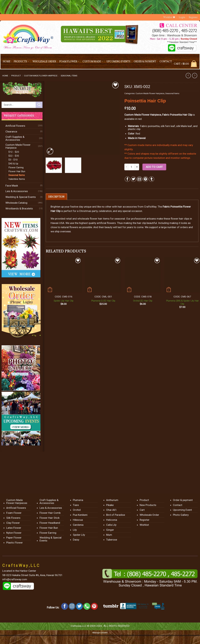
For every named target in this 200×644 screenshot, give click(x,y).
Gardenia (78, 525)
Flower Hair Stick (49, 518)
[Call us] (87, 606)
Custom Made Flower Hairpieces (17, 502)
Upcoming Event (182, 510)
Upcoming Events (118, 61)
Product (16, 76)
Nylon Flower (14, 533)
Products (21, 61)
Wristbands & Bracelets (19, 208)
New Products (148, 505)
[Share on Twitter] (133, 179)
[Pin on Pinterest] (145, 179)
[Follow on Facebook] (65, 606)
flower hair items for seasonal (107, 219)
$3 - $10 (13, 160)
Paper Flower (14, 538)
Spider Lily (79, 535)
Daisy (76, 540)
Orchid (77, 510)
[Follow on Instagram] (72, 606)
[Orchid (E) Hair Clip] (143, 275)
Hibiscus (78, 520)
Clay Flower (13, 523)
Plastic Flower (14, 543)
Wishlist (144, 525)
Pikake (110, 505)
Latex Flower (14, 528)
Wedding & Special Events (21, 197)
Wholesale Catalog (16, 203)
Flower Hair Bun (17, 171)
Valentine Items (17, 179)
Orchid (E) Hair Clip (143, 301)
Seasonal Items (69, 76)
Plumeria (78, 500)
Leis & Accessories (17, 191)
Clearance (11, 132)
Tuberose (112, 540)
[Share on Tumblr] (152, 179)
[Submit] (39, 105)
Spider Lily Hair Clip (64, 301)
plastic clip (134, 129)
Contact (166, 61)
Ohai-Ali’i (111, 510)
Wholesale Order (44, 61)
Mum (109, 535)
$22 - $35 (14, 156)
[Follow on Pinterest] (94, 606)
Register (193, 17)
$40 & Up (13, 164)
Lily (75, 530)
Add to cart (154, 167)
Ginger (110, 530)
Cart (142, 510)
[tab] (56, 197)
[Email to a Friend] (139, 179)
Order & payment (145, 61)
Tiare (76, 505)
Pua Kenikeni (80, 515)
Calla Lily (111, 525)
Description (56, 197)
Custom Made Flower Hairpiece (41, 76)
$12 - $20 (14, 152)
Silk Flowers (13, 518)
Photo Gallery (181, 515)
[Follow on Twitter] (79, 606)
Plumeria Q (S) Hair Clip (103, 301)
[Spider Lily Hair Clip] (64, 275)
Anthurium (112, 500)
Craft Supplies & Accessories (15, 138)
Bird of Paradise (116, 515)
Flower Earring (16, 168)
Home (7, 61)
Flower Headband (50, 523)
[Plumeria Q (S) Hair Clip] (103, 275)
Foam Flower (69, 61)
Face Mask (12, 186)
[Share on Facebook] (127, 179)
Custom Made (93, 61)
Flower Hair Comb (50, 513)
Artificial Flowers (15, 126)
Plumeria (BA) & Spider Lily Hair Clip (182, 302)
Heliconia (112, 520)
